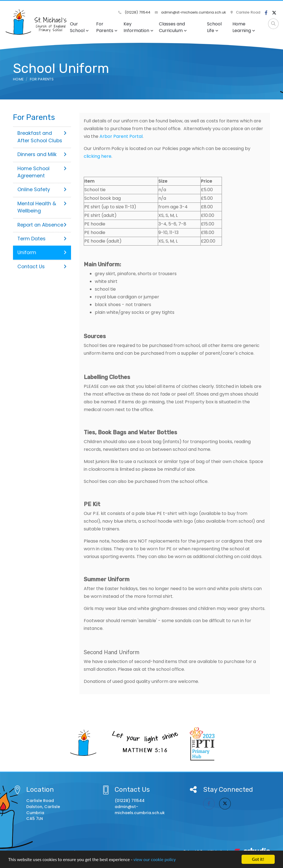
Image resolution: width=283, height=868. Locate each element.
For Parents (107, 27)
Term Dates (42, 239)
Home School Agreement (42, 172)
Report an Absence (42, 225)
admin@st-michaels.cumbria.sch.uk (190, 12)
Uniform (42, 252)
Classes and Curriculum (173, 27)
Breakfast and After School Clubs (42, 137)
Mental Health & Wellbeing (42, 207)
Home (18, 79)
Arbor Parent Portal (121, 136)
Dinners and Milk (42, 154)
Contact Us (42, 267)
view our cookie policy (155, 860)
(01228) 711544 (134, 12)
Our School (79, 27)
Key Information (138, 27)
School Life (214, 27)
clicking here (98, 156)
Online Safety (42, 190)
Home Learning (244, 27)
